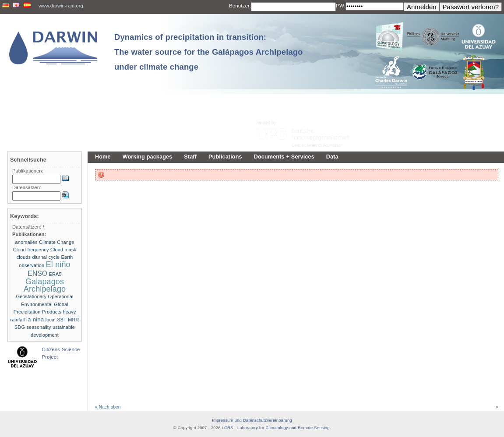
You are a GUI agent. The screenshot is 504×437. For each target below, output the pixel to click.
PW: (341, 6)
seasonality (39, 327)
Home (103, 157)
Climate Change (56, 242)
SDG (20, 327)
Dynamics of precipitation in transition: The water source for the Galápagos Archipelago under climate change (208, 52)
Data (332, 157)
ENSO (37, 273)
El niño (58, 264)
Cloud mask (63, 250)
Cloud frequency (31, 250)
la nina (35, 319)
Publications (225, 157)
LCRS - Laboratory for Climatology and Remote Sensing (276, 428)
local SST (56, 320)
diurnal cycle (46, 257)
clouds (24, 257)
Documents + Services (284, 157)
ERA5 (55, 274)
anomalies (26, 242)
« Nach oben (108, 407)
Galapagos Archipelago (45, 285)
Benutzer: (240, 6)
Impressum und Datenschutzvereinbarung (252, 420)
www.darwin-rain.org (61, 6)
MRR (73, 320)
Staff (190, 157)
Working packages (148, 157)
